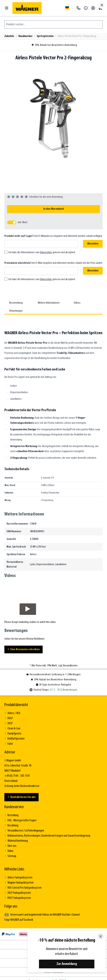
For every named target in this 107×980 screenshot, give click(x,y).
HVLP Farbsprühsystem (18, 898)
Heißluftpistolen (14, 739)
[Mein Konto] (93, 8)
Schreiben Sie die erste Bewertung (46, 197)
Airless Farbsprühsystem (18, 878)
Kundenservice (14, 807)
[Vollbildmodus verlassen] (102, 5)
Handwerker (26, 36)
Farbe (9, 744)
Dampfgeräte (13, 734)
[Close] (101, 936)
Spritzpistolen (45, 36)
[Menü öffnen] (7, 8)
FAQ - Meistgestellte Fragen (20, 820)
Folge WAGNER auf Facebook (19, 920)
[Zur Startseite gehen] (37, 8)
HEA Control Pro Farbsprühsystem (23, 888)
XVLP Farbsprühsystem (18, 893)
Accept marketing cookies (24, 622)
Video (9, 851)
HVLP (9, 718)
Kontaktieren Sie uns (21, 797)
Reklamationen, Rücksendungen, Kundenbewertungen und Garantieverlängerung (47, 836)
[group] (35, 197)
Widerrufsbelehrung (16, 841)
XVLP (9, 723)
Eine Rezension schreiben (24, 649)
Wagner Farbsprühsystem (19, 883)
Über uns (10, 846)
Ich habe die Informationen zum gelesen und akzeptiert (42, 252)
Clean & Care (12, 729)
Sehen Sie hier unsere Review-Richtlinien (24, 639)
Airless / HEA (12, 713)
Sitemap (10, 856)
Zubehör (9, 36)
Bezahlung (11, 826)
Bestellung (11, 815)
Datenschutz (46, 252)
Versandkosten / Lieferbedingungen (24, 831)
